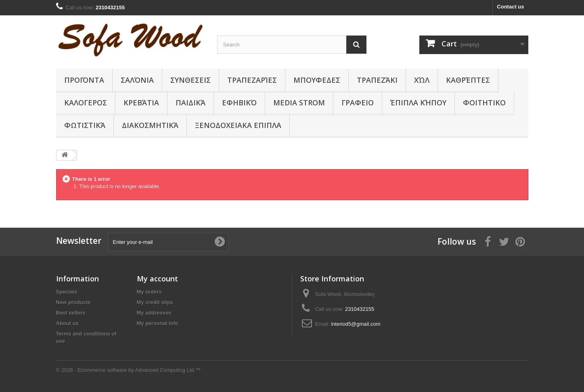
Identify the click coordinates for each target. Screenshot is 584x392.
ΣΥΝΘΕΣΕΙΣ (190, 80)
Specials (67, 292)
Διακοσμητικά (150, 125)
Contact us (510, 7)
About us (67, 323)
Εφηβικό (239, 103)
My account (157, 279)
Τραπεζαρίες (252, 80)
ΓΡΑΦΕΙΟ (358, 103)
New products (73, 302)
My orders (149, 292)
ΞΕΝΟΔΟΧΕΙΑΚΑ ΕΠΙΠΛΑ (238, 125)
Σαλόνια (137, 80)
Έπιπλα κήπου (418, 103)
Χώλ (422, 80)
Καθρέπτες (468, 80)
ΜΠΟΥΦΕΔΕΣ (317, 80)
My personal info (158, 323)
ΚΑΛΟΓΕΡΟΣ (86, 103)
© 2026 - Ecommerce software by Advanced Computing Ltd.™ (129, 370)
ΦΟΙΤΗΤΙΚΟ (484, 103)
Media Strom (299, 103)
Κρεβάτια (141, 103)
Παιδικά (190, 103)
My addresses (154, 313)
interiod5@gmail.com (356, 324)
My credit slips (155, 302)
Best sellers (71, 313)
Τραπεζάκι (377, 80)
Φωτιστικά (85, 125)
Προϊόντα (84, 80)
